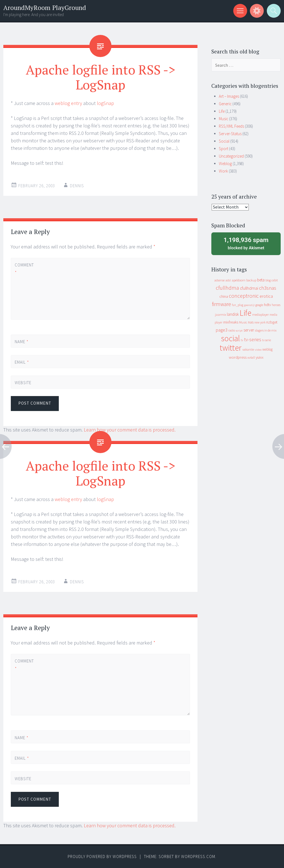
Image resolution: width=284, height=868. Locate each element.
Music (224, 119)
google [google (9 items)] (259, 305)
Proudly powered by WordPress (102, 857)
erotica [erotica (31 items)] (266, 296)
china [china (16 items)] (224, 296)
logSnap (105, 103)
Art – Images (229, 96)
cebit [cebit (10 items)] (275, 280)
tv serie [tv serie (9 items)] (267, 340)
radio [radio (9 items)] (232, 330)
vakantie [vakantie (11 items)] (248, 349)
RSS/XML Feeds (231, 126)
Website (23, 383)
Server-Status (230, 134)
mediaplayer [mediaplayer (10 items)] (260, 314)
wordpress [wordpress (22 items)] (238, 357)
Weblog (225, 164)
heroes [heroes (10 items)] (276, 305)
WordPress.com (198, 857)
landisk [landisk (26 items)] (233, 314)
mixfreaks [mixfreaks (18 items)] (231, 322)
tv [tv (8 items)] (242, 340)
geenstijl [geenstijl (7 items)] (249, 305)
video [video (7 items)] (258, 350)
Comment (24, 269)
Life (222, 111)
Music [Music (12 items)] (243, 322)
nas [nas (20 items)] (251, 322)
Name (22, 342)
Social (224, 141)
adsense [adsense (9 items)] (220, 280)
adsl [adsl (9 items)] (228, 280)
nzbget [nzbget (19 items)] (272, 322)
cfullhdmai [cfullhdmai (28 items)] (249, 288)
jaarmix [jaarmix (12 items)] (220, 314)
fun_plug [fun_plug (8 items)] (238, 305)
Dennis (77, 186)
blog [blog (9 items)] (268, 280)
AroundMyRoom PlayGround (45, 8)
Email (22, 362)
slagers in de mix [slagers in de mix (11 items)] (266, 330)
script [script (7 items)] (239, 331)
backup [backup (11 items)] (251, 280)
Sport (224, 149)
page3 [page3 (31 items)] (222, 330)
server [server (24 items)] (249, 330)
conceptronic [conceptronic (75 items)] (244, 296)
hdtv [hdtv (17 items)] (267, 305)
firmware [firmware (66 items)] (221, 304)
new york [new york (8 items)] (260, 322)
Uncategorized (231, 156)
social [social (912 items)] (230, 338)
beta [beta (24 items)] (261, 280)
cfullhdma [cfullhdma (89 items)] (227, 288)
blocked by (246, 243)
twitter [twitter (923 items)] (231, 348)
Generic (225, 104)
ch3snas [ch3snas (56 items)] (268, 288)
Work (223, 171)
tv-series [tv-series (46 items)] (253, 340)
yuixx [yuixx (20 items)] (260, 357)
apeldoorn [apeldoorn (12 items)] (239, 280)
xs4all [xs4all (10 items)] (251, 357)
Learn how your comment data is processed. (130, 430)
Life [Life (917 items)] (245, 313)
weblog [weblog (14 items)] (267, 349)
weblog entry (68, 103)
